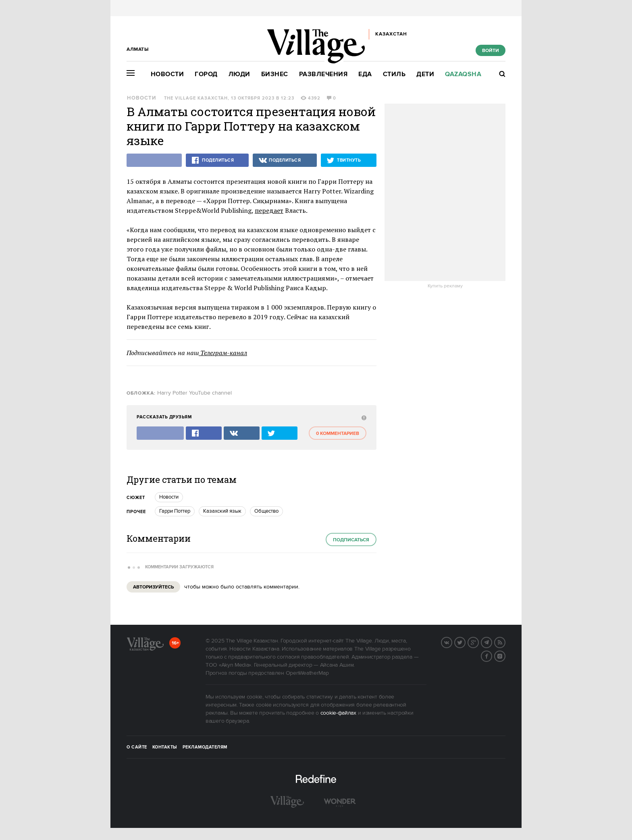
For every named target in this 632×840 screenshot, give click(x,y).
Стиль (394, 74)
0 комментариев (338, 434)
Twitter (465, 642)
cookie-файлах (338, 713)
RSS (505, 642)
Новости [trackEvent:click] (169, 497)
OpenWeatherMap (307, 673)
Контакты (165, 747)
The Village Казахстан (196, 98)
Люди (239, 74)
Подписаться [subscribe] (351, 540)
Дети (425, 74)
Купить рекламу (445, 286)
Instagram (505, 655)
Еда (365, 74)
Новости (167, 74)
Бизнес (275, 74)
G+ (478, 642)
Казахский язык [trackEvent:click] (222, 511)
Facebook (492, 655)
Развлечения (323, 74)
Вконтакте (452, 642)
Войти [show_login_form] (491, 51)
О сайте (137, 747)
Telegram (492, 642)
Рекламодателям (205, 747)
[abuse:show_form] (363, 417)
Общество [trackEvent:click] (266, 511)
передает (269, 210)
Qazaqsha (463, 74)
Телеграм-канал (223, 353)
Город (206, 74)
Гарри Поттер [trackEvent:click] (175, 511)
